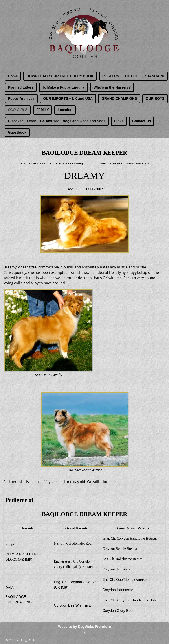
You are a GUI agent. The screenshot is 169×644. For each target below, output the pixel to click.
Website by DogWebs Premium (85, 627)
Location (65, 110)
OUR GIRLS (18, 110)
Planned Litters (21, 87)
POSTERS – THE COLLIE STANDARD (133, 76)
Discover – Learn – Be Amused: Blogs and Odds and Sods (57, 121)
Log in (85, 632)
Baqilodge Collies (26, 640)
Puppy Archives (21, 99)
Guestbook (17, 132)
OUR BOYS (155, 99)
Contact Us (141, 121)
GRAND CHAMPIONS (119, 99)
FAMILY (43, 110)
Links (119, 121)
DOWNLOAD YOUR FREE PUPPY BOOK (60, 76)
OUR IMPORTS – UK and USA (68, 99)
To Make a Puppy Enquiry (64, 87)
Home (13, 76)
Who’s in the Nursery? (112, 87)
